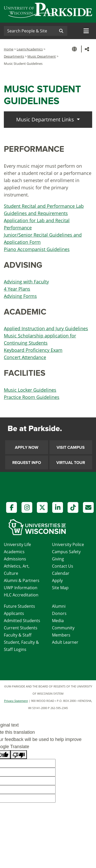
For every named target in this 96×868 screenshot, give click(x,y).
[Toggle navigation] (86, 31)
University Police (68, 544)
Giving (58, 559)
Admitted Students (22, 621)
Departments (14, 56)
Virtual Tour (71, 463)
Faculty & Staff (18, 635)
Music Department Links (46, 119)
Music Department (42, 56)
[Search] (29, 31)
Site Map (60, 588)
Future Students (19, 606)
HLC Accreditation (21, 595)
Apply (57, 580)
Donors (59, 613)
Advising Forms (20, 296)
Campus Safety (66, 552)
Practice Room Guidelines (32, 397)
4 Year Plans (17, 289)
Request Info (27, 463)
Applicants (14, 613)
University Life (17, 544)
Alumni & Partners (22, 580)
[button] (75, 49)
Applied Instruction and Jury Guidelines (46, 328)
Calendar (61, 573)
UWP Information (21, 588)
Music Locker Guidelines (30, 390)
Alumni (59, 606)
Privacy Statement (16, 701)
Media (58, 621)
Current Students (21, 628)
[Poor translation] (19, 755)
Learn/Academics (30, 49)
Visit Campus (71, 448)
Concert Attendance (25, 357)
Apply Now (27, 448)
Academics (14, 552)
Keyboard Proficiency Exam (33, 350)
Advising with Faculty (26, 282)
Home (9, 49)
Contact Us (63, 566)
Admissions (15, 559)
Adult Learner (65, 642)
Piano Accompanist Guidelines (37, 249)
